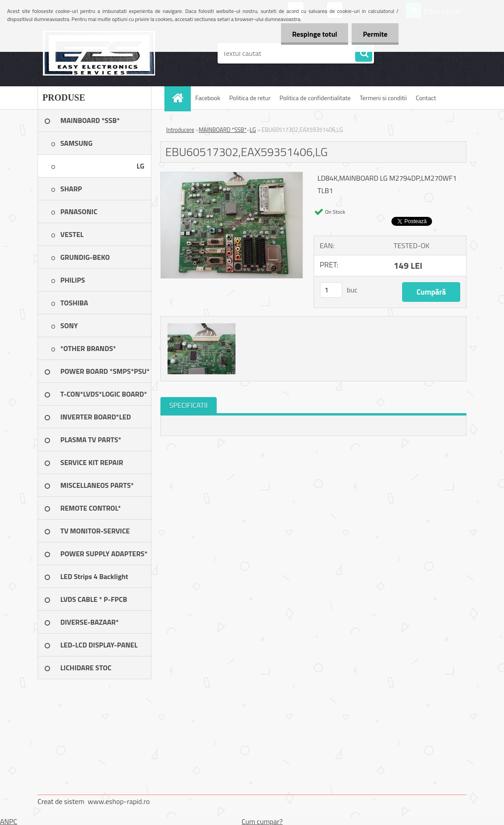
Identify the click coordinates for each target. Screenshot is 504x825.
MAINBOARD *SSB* (223, 130)
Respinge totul (314, 34)
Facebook (208, 98)
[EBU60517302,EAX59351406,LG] (232, 176)
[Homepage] (181, 98)
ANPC (9, 821)
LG (253, 130)
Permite (375, 34)
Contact (426, 98)
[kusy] (331, 290)
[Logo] (99, 53)
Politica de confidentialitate (315, 98)
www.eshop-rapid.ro (119, 801)
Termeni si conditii (383, 98)
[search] (364, 54)
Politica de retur (250, 98)
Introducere (180, 130)
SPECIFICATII (189, 405)
